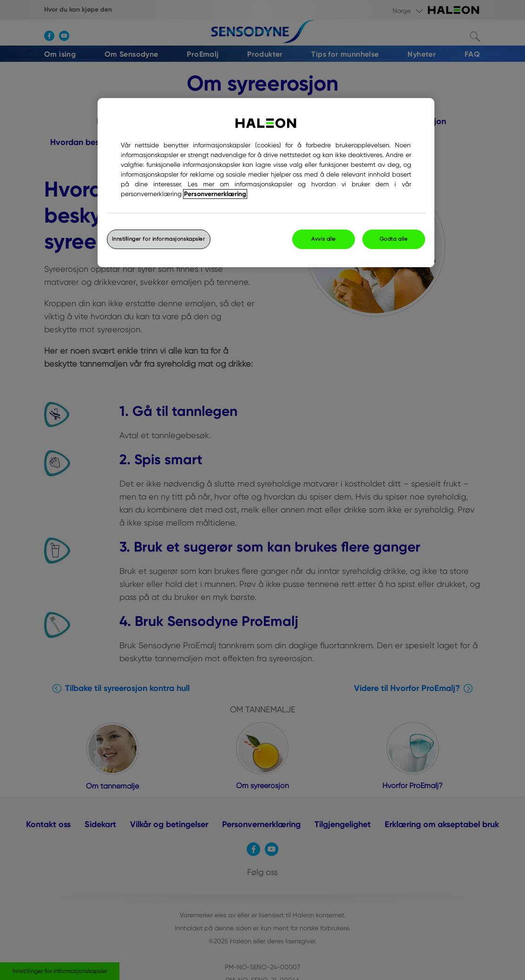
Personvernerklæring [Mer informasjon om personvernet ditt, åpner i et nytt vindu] (215, 194)
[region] (266, 183)
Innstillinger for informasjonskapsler (159, 239)
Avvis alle (324, 239)
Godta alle (394, 239)
